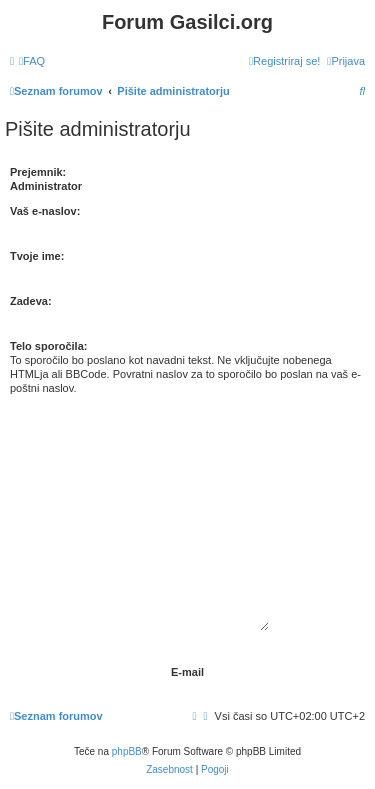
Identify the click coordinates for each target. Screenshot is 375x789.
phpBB (127, 751)
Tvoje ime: (37, 256)
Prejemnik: (38, 172)
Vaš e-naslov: (45, 211)
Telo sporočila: (48, 346)
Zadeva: (31, 301)
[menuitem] (32, 61)
